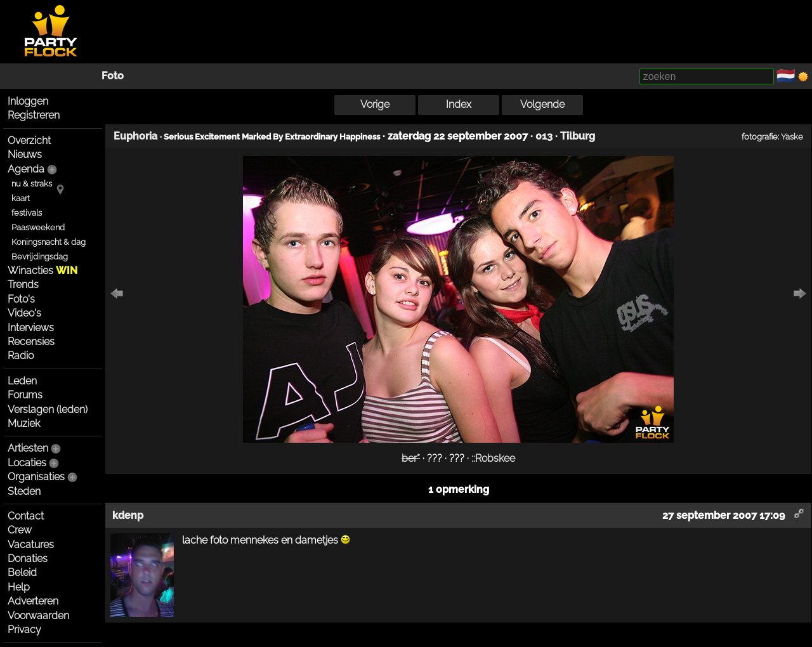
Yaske (792, 136)
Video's (24, 313)
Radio (21, 356)
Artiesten (28, 448)
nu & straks (32, 184)
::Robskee (493, 458)
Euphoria (135, 136)
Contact (26, 516)
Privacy (24, 630)
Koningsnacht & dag (49, 242)
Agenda (26, 169)
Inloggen (28, 101)
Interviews (31, 328)
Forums (25, 395)
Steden (24, 491)
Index (459, 104)
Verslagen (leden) (48, 409)
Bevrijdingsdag (40, 257)
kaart (21, 198)
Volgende (542, 104)
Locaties (27, 463)
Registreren (34, 115)
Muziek (24, 423)
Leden (22, 381)
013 (544, 136)
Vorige (375, 104)
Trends (23, 284)
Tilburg (578, 136)
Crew (20, 530)
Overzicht (29, 141)
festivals (27, 213)
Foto (113, 76)
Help (19, 587)
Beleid (22, 572)
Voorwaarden (38, 616)
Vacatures (31, 545)
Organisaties (36, 477)
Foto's (21, 299)
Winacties (43, 271)
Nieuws (25, 154)
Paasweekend (38, 227)
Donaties (28, 559)
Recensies (31, 342)
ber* (411, 458)
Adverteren (33, 601)
